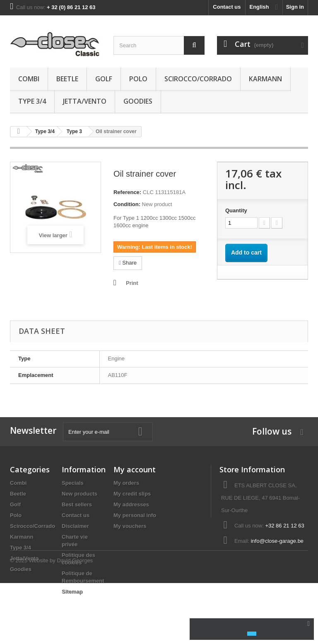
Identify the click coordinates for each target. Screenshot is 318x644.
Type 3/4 (32, 101)
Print (132, 283)
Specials (73, 483)
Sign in (295, 7)
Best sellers (77, 504)
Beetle (67, 79)
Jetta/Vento (85, 101)
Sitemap (72, 592)
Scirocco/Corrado (198, 79)
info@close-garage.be (277, 541)
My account (135, 469)
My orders (126, 483)
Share (128, 263)
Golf (104, 79)
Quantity (236, 210)
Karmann (265, 79)
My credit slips (132, 494)
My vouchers (130, 526)
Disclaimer (75, 526)
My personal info (135, 515)
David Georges (75, 621)
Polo (138, 79)
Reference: (127, 192)
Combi (29, 79)
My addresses (131, 504)
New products (79, 494)
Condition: (127, 204)
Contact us (227, 7)
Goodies (138, 101)
